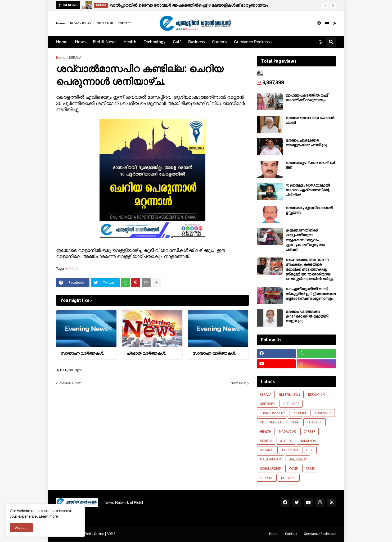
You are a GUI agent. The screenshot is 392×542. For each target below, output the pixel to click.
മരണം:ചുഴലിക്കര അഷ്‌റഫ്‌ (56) (310, 165)
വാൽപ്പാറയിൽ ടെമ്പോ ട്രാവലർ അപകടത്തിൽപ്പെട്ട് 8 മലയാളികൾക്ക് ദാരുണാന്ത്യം (189, 5)
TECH (310, 450)
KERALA (75, 58)
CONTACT (125, 23)
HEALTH (266, 432)
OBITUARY (267, 404)
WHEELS (286, 441)
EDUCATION (316, 395)
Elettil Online (94, 534)
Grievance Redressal (320, 534)
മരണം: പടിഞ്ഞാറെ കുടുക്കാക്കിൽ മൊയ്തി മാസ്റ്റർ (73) (307, 317)
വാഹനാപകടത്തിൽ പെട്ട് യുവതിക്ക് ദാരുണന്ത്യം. (307, 98)
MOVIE (293, 469)
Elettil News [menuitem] (105, 42)
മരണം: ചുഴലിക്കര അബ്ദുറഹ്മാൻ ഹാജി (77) (307, 143)
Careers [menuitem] (219, 42)
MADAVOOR (287, 432)
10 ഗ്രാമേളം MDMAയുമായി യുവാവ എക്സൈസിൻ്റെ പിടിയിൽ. (308, 190)
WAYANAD (267, 450)
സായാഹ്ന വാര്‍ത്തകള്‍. (82, 353)
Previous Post (70, 383)
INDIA (295, 422)
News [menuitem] (80, 42)
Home (60, 23)
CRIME (310, 469)
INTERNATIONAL (272, 422)
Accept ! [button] (21, 528)
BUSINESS (289, 478)
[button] (325, 6)
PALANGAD (290, 450)
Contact (291, 534)
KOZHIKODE (291, 404)
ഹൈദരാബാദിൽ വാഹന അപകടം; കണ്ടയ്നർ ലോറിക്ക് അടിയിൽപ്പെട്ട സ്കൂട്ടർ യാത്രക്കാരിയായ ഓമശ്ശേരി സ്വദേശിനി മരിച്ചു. (310, 270)
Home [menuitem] (62, 42)
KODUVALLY (323, 413)
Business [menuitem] (196, 42)
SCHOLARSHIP (270, 469)
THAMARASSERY (272, 413)
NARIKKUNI (314, 422)
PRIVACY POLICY (81, 23)
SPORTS (266, 441)
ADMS (111, 534)
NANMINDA (308, 441)
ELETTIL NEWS (290, 395)
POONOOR (300, 413)
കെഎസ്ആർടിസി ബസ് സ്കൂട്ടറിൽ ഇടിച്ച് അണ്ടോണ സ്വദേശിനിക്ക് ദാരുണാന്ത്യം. (311, 294)
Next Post (238, 383)
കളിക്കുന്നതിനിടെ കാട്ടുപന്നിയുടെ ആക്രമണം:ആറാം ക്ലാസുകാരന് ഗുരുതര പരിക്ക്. (305, 240)
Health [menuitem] (130, 42)
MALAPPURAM (271, 459)
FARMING (267, 478)
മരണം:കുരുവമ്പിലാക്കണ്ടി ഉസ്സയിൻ (309, 210)
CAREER (310, 432)
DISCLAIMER (105, 23)
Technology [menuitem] (155, 42)
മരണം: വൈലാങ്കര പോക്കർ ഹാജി (310, 120)
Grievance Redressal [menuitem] (253, 42)
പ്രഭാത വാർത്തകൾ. (146, 353)
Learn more (48, 516)
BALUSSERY (298, 459)
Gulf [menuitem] (177, 42)
